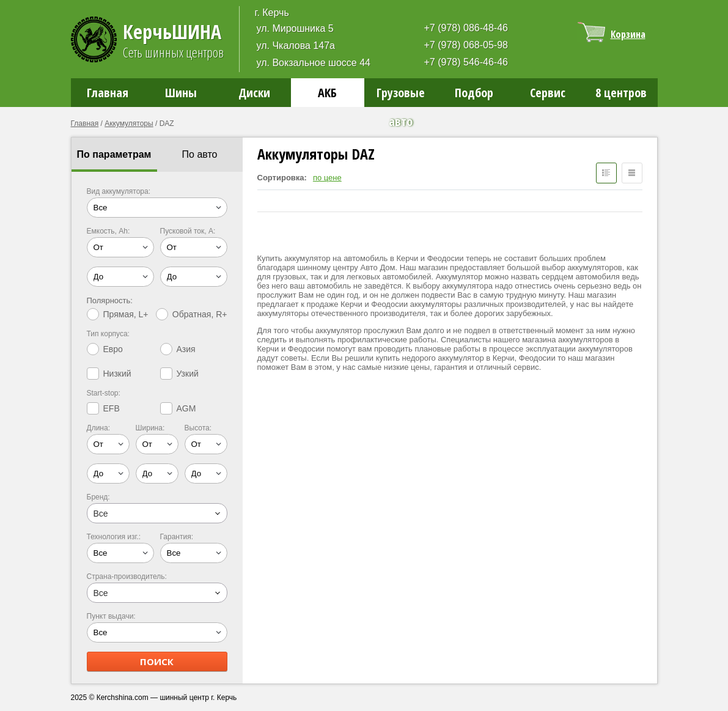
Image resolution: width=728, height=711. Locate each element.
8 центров (621, 93)
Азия (178, 349)
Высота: (198, 428)
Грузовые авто (401, 96)
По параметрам (114, 154)
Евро (105, 349)
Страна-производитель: (127, 577)
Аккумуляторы (129, 123)
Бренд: (98, 497)
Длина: (98, 428)
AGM (178, 408)
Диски (254, 93)
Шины (181, 93)
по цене (327, 178)
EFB (103, 408)
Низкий (109, 374)
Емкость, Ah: (108, 231)
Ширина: (150, 428)
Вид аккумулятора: (119, 191)
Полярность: (110, 300)
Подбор (474, 93)
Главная (108, 93)
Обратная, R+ (192, 314)
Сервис (548, 93)
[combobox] (157, 513)
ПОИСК (157, 661)
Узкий (179, 374)
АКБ (327, 93)
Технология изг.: (114, 537)
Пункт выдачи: (111, 616)
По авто (200, 154)
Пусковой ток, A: (188, 231)
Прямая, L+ (118, 314)
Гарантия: (177, 537)
